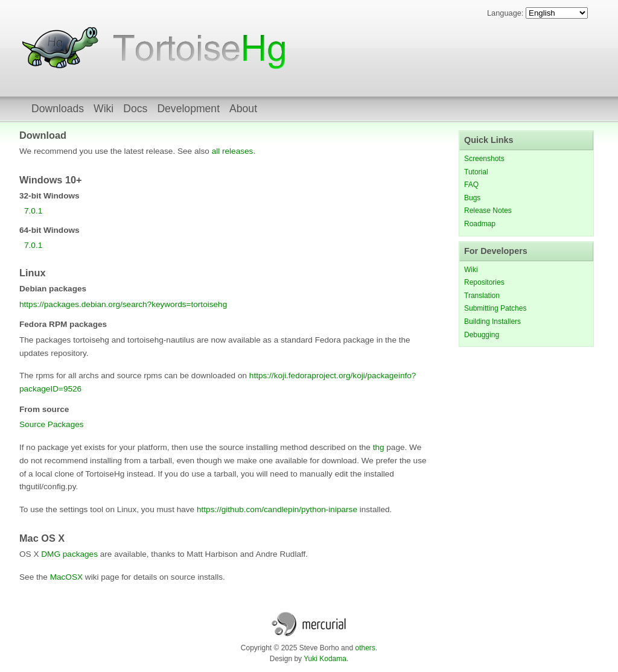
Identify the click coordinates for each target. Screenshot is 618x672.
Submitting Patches (495, 308)
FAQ (471, 185)
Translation (482, 296)
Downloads (58, 109)
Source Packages (52, 424)
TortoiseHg (62, 48)
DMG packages (69, 554)
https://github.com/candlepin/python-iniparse (277, 509)
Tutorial (476, 172)
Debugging (482, 335)
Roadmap (480, 224)
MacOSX (66, 577)
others (365, 648)
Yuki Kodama (325, 659)
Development (188, 109)
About (243, 109)
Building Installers (492, 322)
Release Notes (488, 211)
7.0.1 (33, 211)
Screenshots (484, 159)
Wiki (104, 109)
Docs (135, 109)
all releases (233, 151)
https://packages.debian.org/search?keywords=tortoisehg (123, 304)
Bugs (472, 198)
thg (379, 447)
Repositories (484, 282)
